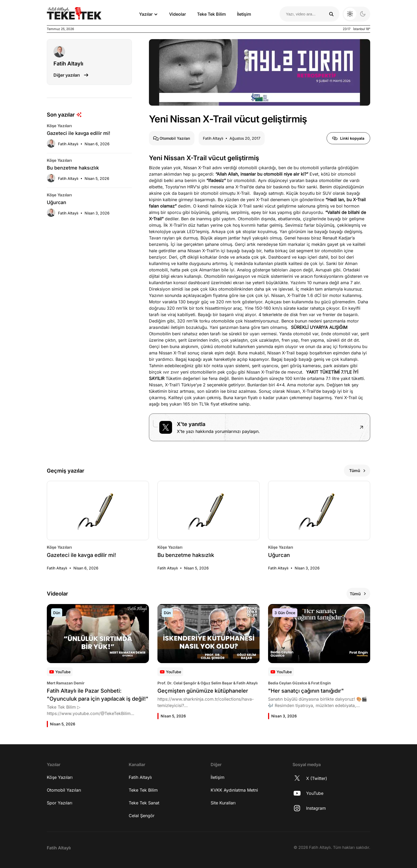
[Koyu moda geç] (356, 14)
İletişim (244, 14)
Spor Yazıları (60, 803)
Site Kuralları (223, 803)
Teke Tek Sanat (144, 803)
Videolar (178, 14)
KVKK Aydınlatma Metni (234, 790)
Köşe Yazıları (60, 777)
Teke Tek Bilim (211, 14)
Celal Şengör (142, 816)
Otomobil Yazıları (64, 790)
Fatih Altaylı (140, 777)
